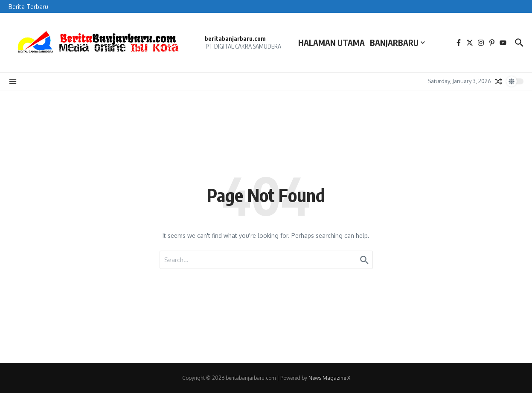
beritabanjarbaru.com (235, 39)
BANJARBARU (397, 43)
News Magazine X (329, 378)
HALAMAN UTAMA (331, 43)
